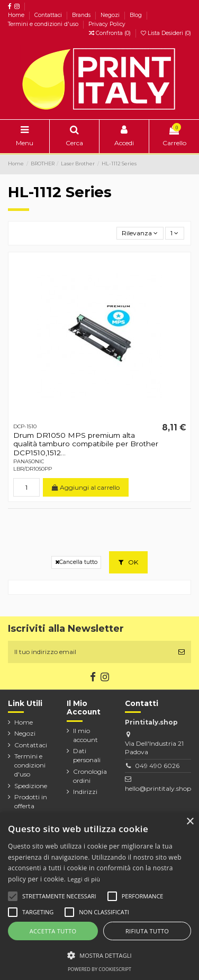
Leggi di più (84, 879)
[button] (99, 955)
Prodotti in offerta (31, 801)
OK (128, 562)
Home (17, 15)
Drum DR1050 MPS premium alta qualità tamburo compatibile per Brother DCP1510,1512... (86, 444)
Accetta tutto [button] (53, 931)
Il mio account (85, 735)
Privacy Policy (107, 24)
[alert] (99, 896)
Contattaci (49, 15)
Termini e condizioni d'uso (44, 24)
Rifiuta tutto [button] (147, 931)
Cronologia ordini (90, 776)
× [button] (190, 822)
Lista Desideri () (166, 33)
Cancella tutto (76, 562)
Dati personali (87, 755)
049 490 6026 (157, 766)
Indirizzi (85, 792)
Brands (82, 15)
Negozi (111, 15)
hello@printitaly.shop (158, 788)
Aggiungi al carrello (86, 487)
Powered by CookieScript (99, 969)
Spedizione (31, 786)
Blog (137, 15)
